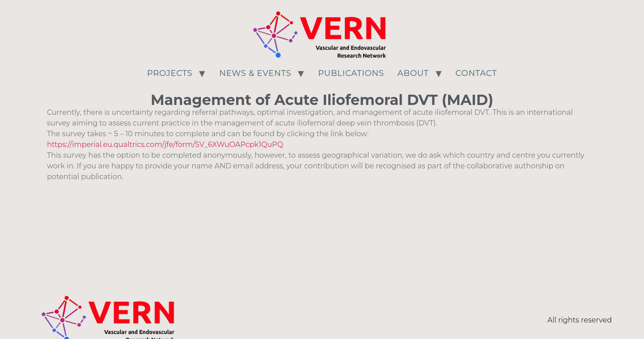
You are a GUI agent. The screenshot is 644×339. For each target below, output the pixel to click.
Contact (477, 73)
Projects (170, 73)
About (413, 73)
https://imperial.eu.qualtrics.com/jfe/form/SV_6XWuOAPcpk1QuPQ (165, 144)
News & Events (255, 73)
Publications (351, 73)
